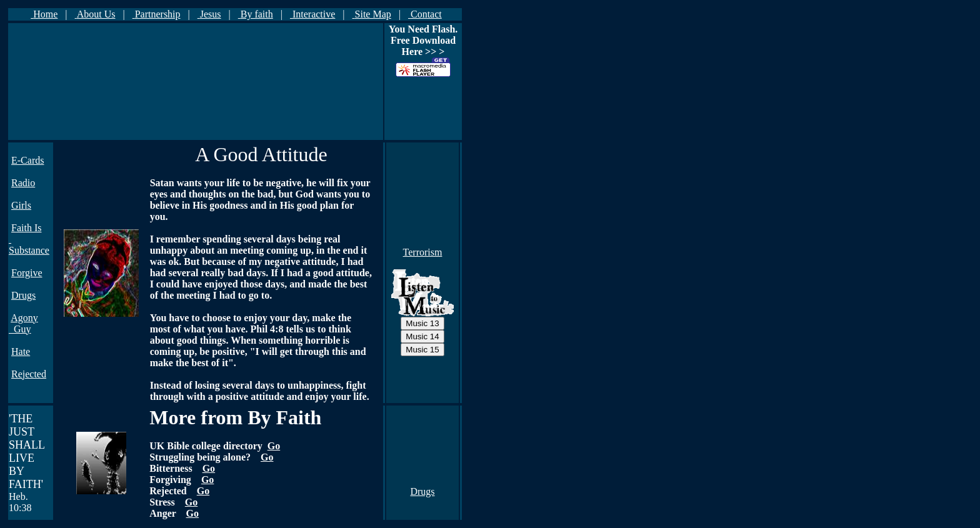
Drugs (23, 295)
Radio (23, 183)
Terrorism (423, 252)
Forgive (27, 273)
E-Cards (27, 160)
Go (274, 446)
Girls (21, 205)
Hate (21, 351)
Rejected (29, 374)
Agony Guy (23, 323)
